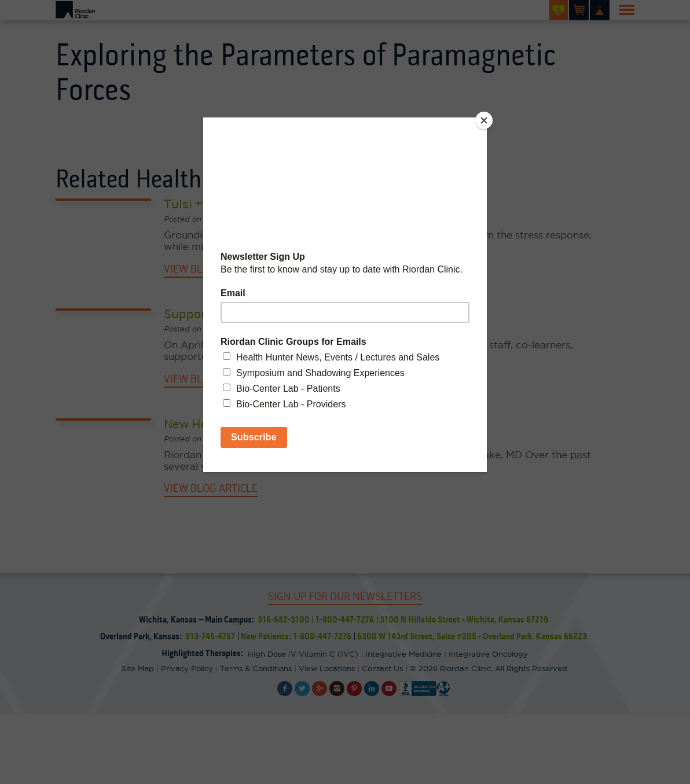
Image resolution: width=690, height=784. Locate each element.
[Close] (484, 120)
